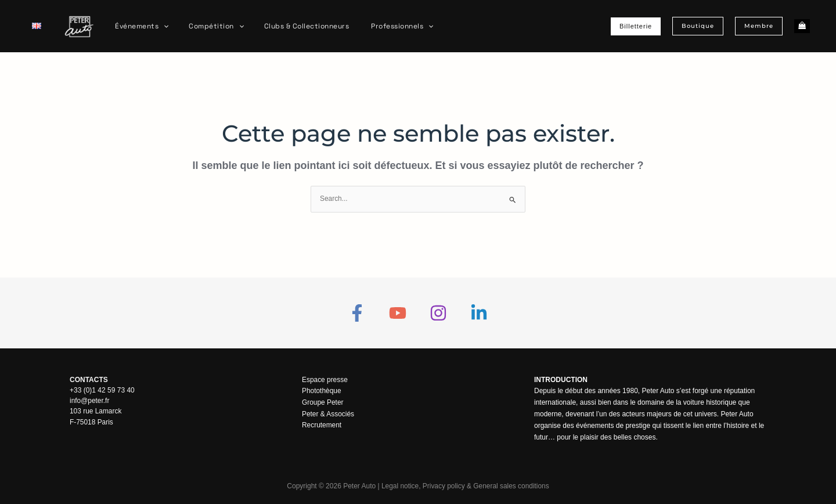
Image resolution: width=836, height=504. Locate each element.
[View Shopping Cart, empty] (802, 26)
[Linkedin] (479, 313)
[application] (161, 26)
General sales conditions (511, 487)
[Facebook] (357, 313)
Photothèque (322, 391)
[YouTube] (398, 313)
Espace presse (325, 380)
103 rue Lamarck (96, 411)
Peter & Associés (328, 414)
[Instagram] (438, 313)
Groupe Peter (323, 402)
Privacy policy (443, 487)
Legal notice (400, 487)
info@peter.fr (90, 401)
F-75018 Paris (91, 422)
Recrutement (322, 426)
